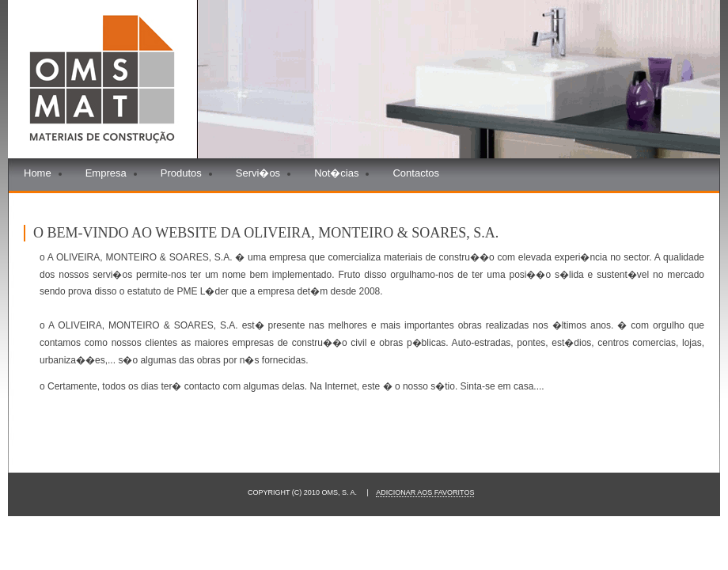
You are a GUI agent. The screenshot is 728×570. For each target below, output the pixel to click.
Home (38, 173)
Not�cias (336, 173)
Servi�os (258, 173)
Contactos (416, 173)
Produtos (181, 173)
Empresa (106, 173)
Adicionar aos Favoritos (425, 492)
